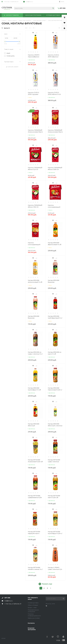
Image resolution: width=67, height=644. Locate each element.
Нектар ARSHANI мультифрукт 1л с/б (34, 389)
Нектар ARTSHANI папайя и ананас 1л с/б (35, 569)
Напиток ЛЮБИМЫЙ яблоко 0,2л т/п (35, 169)
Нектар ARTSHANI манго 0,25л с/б (54, 497)
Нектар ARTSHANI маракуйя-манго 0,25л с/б (34, 533)
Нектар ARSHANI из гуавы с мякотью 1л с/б (35, 354)
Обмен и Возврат (33, 605)
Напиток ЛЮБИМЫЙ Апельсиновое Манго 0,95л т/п (35, 132)
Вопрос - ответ (32, 608)
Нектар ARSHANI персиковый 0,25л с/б (55, 390)
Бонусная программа (32, 629)
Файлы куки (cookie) (34, 618)
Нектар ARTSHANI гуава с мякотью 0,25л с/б (54, 462)
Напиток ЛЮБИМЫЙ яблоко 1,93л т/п (35, 206)
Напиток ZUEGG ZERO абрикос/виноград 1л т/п (53, 57)
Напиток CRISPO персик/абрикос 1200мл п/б (34, 57)
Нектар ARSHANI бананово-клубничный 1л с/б (54, 282)
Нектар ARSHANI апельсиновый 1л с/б (35, 281)
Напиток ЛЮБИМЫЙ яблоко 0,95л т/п (55, 169)
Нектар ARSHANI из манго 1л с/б (55, 353)
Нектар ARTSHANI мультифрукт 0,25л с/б (55, 533)
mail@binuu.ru (29, 2)
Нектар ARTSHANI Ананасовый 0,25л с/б (35, 461)
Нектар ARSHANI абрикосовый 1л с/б (55, 244)
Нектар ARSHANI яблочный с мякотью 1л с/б (55, 426)
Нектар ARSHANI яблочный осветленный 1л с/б (34, 426)
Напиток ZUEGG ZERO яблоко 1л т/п (54, 93)
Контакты (31, 623)
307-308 (63, 8)
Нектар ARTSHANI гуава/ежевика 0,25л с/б (35, 498)
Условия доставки (33, 603)
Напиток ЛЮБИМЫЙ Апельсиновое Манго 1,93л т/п (55, 132)
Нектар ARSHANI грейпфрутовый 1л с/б (55, 318)
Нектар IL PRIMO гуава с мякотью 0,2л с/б (55, 569)
